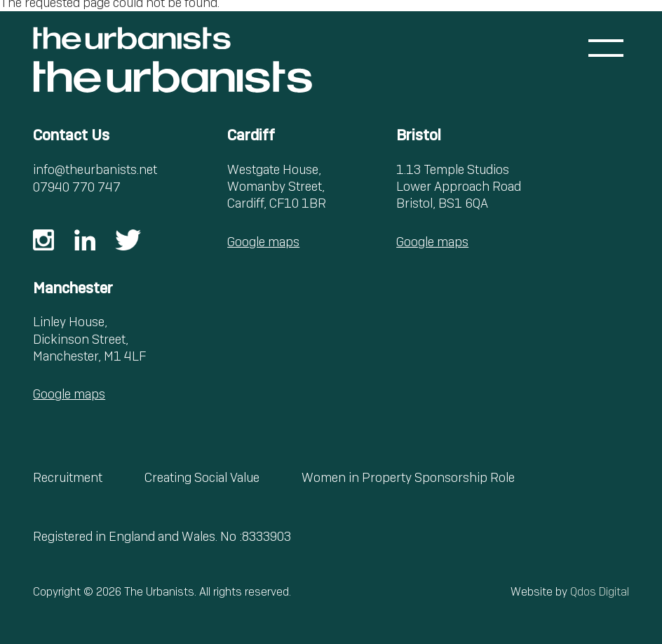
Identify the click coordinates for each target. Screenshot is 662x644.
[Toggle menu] (606, 48)
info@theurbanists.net (95, 169)
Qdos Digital (600, 592)
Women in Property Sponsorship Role (408, 477)
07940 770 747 (77, 187)
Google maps (263, 242)
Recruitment (68, 477)
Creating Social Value (202, 477)
